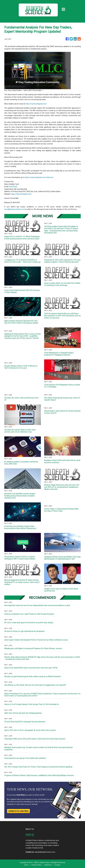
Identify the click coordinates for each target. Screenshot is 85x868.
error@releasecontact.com (14, 209)
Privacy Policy (37, 865)
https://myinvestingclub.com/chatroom (39, 177)
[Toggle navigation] (63, 9)
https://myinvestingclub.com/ (36, 104)
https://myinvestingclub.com (21, 194)
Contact (57, 865)
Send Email (13, 187)
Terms (26, 865)
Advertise (48, 865)
